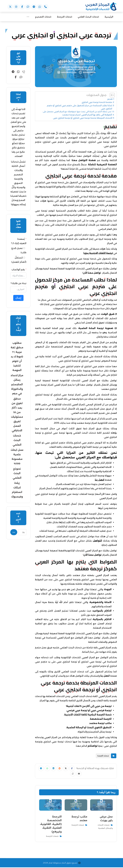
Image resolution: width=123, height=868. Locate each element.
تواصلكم (92, 746)
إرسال (18, 298)
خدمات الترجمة (103, 756)
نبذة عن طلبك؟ (18, 284)
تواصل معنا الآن (92, 273)
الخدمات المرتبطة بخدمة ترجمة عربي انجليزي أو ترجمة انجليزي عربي (83, 118)
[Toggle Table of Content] (111, 96)
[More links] (28, 17)
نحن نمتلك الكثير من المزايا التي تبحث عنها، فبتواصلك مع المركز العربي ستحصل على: (77, 112)
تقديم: (110, 99)
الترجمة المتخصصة (101, 719)
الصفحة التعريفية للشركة (102, 165)
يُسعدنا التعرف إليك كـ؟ (19, 242)
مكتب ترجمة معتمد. (100, 724)
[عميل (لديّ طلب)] (24, 249)
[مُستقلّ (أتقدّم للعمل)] (24, 258)
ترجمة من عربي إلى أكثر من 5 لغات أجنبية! (89, 707)
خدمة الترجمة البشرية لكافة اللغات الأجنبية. (88, 715)
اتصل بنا (105, 676)
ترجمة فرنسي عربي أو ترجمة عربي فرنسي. (89, 711)
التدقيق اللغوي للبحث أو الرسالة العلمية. (89, 728)
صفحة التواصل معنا (84, 161)
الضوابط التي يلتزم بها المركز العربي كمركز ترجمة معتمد (87, 115)
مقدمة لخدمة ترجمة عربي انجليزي (97, 103)
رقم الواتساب (18, 270)
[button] (46, 7)
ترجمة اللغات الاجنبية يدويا (98, 254)
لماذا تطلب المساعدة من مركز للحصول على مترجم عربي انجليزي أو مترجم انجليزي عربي (79, 107)
